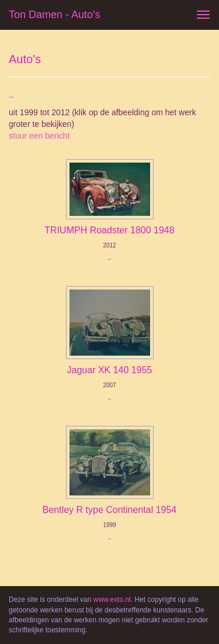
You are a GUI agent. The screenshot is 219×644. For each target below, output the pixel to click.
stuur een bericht (39, 136)
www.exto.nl (112, 600)
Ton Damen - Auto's (55, 15)
